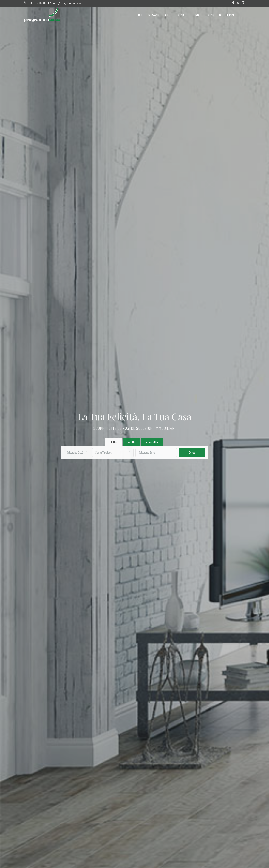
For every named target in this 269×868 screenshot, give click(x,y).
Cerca (192, 453)
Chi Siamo (154, 15)
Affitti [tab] (131, 442)
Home (140, 15)
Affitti (168, 15)
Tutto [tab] (114, 442)
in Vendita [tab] (152, 442)
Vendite (183, 15)
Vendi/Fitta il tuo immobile (224, 15)
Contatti (198, 15)
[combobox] (77, 453)
